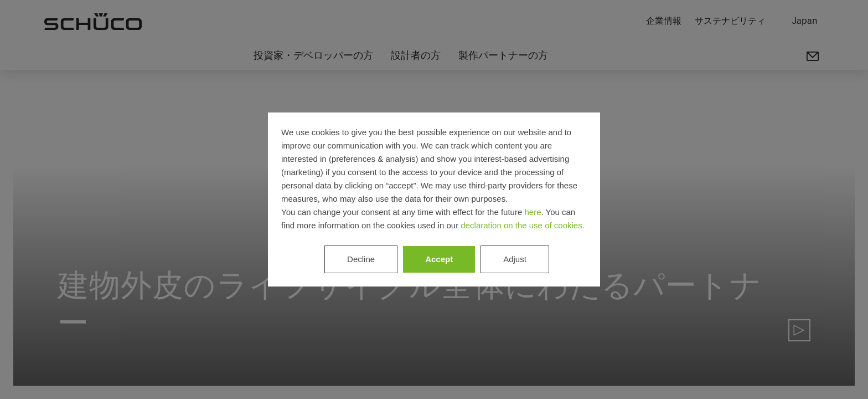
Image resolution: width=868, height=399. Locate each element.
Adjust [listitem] (515, 259)
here (533, 212)
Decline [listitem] (361, 259)
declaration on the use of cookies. (522, 225)
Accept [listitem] (439, 259)
